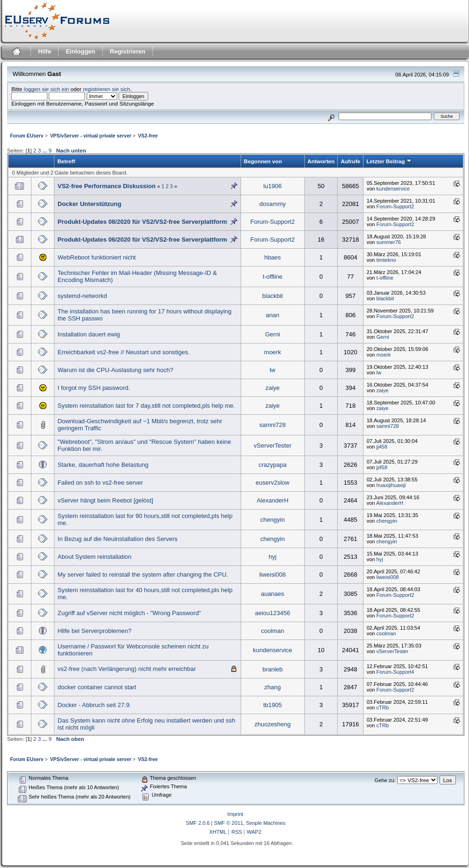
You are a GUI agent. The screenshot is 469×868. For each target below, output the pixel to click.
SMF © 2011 (228, 823)
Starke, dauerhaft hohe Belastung (103, 465)
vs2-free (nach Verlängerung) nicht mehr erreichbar (127, 669)
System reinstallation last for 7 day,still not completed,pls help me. (146, 406)
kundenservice (393, 189)
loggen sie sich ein (46, 89)
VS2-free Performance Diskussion (107, 186)
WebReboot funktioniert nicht (97, 257)
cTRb (383, 708)
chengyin (272, 520)
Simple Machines (266, 823)
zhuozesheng (272, 724)
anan (273, 315)
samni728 (272, 425)
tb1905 (272, 705)
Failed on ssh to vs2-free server (100, 483)
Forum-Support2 (395, 206)
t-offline (272, 277)
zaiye (272, 388)
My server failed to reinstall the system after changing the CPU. (143, 575)
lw (272, 370)
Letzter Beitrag (389, 161)
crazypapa (272, 465)
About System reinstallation (95, 557)
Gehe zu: (385, 780)
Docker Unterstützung (90, 204)
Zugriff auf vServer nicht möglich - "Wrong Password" (129, 613)
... (45, 150)
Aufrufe (350, 161)
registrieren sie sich (107, 89)
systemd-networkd (82, 296)
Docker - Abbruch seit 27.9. (95, 705)
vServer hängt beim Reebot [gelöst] (106, 500)
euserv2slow (272, 483)
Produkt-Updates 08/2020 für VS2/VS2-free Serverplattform (142, 222)
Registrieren (128, 51)
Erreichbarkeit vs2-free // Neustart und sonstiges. (124, 352)
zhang (272, 687)
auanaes (272, 594)
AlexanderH (272, 500)
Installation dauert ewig (89, 334)
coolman (273, 631)
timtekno (386, 260)
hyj (273, 557)
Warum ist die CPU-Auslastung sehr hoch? (116, 370)
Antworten (321, 161)
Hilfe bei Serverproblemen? (95, 631)
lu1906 (273, 186)
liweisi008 (272, 575)
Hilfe (45, 51)
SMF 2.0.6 (198, 823)
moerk (272, 352)
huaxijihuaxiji (391, 485)
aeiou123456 (273, 613)
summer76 (389, 242)
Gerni (272, 334)
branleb (272, 669)
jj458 (382, 447)
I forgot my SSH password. (94, 388)
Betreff (66, 161)
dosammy (272, 204)
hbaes (272, 257)
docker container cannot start (97, 687)
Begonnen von (263, 161)
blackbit (272, 296)
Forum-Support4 (395, 672)
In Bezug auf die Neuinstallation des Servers (118, 539)
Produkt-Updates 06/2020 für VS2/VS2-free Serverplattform (142, 240)
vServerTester (272, 445)
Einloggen (80, 51)
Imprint (235, 814)
